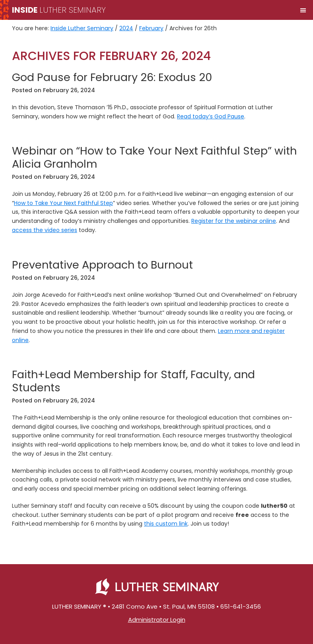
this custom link (166, 524)
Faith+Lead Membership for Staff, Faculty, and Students (133, 381)
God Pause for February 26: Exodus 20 (112, 77)
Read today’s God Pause (211, 116)
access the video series (45, 230)
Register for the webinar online (234, 221)
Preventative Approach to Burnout (102, 265)
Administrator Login (157, 620)
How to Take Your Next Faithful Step (63, 203)
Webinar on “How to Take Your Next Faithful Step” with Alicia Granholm (154, 157)
